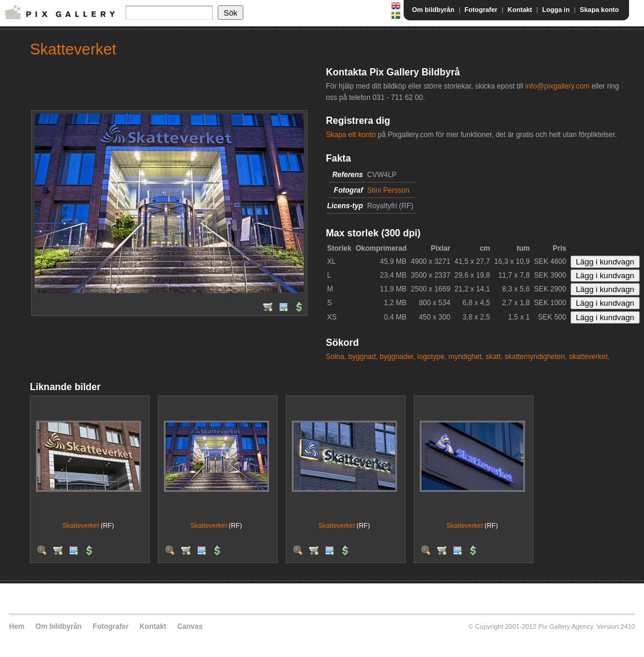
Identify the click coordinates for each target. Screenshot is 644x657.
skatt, (494, 357)
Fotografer (481, 10)
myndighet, (466, 357)
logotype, (432, 357)
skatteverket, (589, 357)
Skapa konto (599, 10)
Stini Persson (388, 190)
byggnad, (363, 357)
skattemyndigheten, (536, 357)
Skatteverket (80, 525)
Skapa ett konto (351, 135)
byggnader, (397, 357)
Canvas (190, 626)
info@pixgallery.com (557, 86)
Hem (17, 626)
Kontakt (520, 10)
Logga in (556, 10)
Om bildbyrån (433, 10)
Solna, (336, 357)
